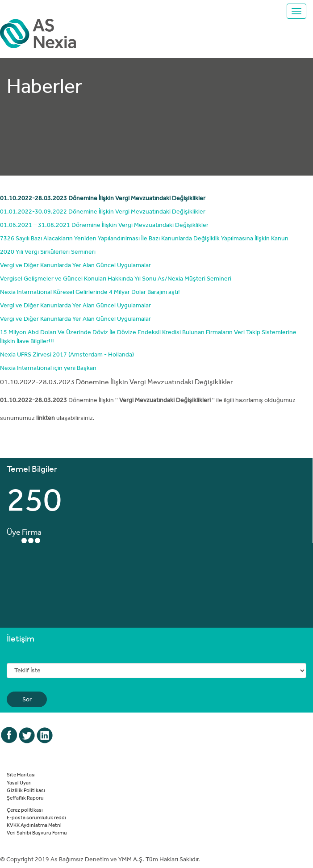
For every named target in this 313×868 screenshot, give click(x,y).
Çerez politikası (25, 809)
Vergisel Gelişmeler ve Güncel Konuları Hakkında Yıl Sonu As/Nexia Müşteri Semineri (116, 278)
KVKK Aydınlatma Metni (34, 825)
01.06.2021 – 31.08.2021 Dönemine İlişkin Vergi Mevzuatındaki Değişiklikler (104, 225)
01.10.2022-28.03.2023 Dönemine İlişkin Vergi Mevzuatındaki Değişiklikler (103, 198)
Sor (27, 699)
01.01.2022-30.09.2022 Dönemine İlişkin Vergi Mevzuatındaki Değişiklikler (103, 211)
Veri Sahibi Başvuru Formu (37, 832)
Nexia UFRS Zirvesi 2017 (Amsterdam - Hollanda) (67, 354)
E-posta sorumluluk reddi (36, 817)
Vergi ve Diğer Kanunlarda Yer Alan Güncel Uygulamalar (75, 265)
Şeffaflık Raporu (25, 797)
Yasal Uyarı (19, 782)
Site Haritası (21, 774)
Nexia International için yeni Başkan (48, 368)
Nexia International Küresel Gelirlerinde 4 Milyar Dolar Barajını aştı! (90, 292)
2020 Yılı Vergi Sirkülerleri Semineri (48, 252)
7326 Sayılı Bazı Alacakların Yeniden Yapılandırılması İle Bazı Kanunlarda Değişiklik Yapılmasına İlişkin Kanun (144, 238)
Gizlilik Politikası (26, 790)
